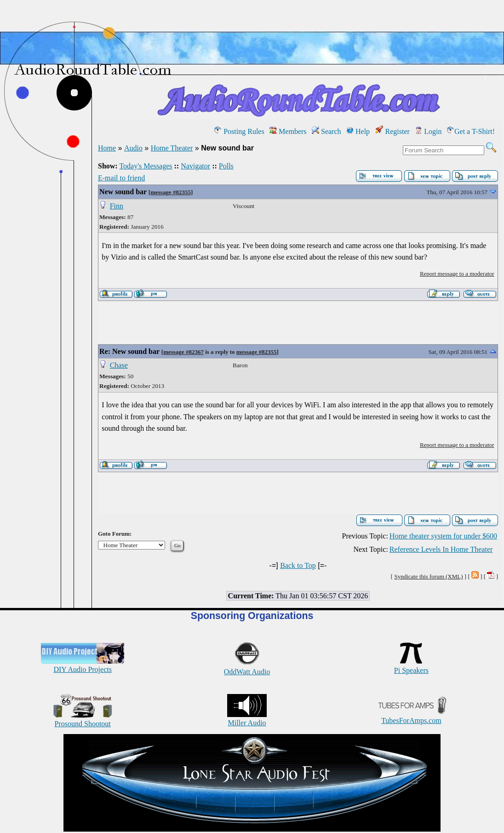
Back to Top (298, 565)
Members (288, 131)
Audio (133, 148)
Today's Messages (146, 166)
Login (428, 131)
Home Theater (172, 148)
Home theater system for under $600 (443, 536)
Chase (119, 365)
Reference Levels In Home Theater (441, 549)
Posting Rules (239, 131)
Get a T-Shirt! (471, 131)
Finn (117, 206)
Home (107, 148)
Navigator (195, 166)
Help (358, 131)
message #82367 (183, 352)
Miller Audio (247, 719)
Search (326, 131)
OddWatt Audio (247, 668)
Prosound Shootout (83, 720)
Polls (226, 166)
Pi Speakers (411, 666)
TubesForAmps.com (411, 716)
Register (392, 131)
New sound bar (123, 192)
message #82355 (171, 192)
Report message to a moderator (457, 274)
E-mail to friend (121, 178)
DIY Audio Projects (83, 665)
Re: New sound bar (129, 351)
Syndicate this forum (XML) (428, 576)
